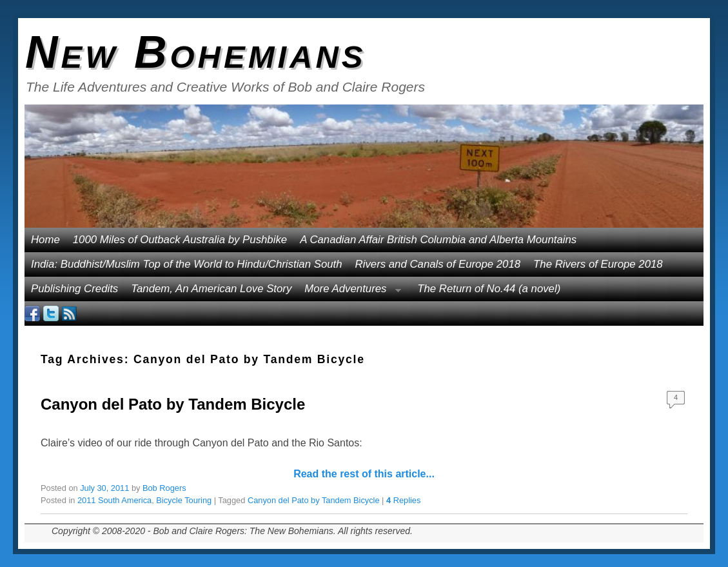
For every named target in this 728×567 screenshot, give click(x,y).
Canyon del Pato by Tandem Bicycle (173, 404)
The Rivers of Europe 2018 (598, 264)
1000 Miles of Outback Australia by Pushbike (180, 240)
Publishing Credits (74, 289)
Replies (403, 500)
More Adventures (349, 292)
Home (45, 240)
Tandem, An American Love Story (211, 289)
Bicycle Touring (184, 500)
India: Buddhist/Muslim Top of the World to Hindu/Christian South (187, 264)
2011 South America (114, 500)
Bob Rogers (164, 488)
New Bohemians (196, 52)
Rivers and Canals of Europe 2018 (438, 264)
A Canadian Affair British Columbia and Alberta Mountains (438, 240)
